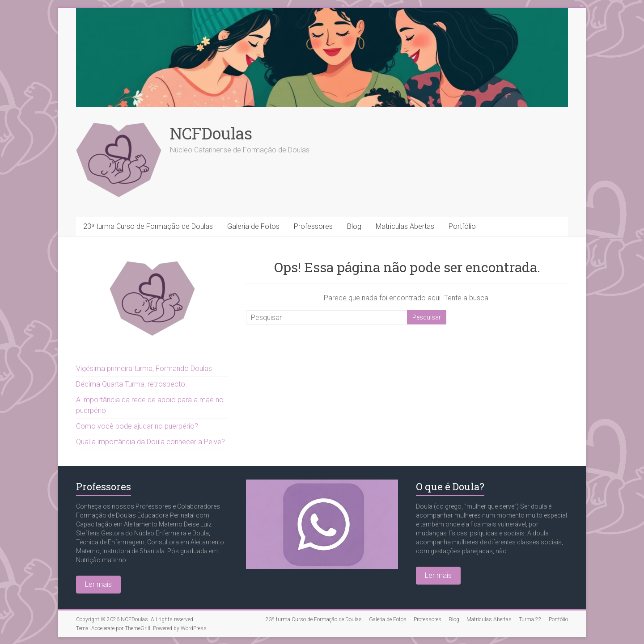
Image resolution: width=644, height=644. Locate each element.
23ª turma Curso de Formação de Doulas (148, 226)
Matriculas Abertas (405, 226)
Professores (313, 226)
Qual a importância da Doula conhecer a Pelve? (150, 442)
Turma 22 (530, 619)
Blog (354, 226)
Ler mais (98, 584)
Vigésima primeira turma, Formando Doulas (144, 368)
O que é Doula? (450, 486)
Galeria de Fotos (253, 226)
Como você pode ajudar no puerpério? (137, 426)
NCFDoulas (211, 133)
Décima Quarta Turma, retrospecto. (131, 384)
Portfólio (462, 226)
